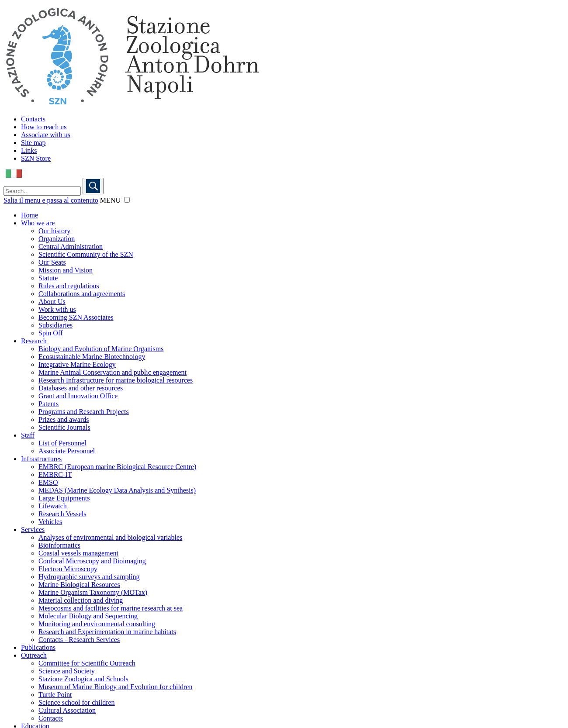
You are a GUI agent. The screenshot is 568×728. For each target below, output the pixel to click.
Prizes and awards (64, 419)
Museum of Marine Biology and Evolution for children (115, 687)
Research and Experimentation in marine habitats (107, 632)
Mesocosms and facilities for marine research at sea (111, 608)
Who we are (38, 223)
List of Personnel (62, 443)
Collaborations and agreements (82, 294)
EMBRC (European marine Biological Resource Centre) (117, 467)
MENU (110, 200)
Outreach (34, 655)
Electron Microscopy (68, 569)
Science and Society (67, 671)
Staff (28, 435)
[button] (127, 200)
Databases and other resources (81, 388)
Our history (54, 231)
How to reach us (44, 127)
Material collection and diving (81, 600)
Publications (38, 647)
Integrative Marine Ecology (77, 364)
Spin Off (50, 333)
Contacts (33, 119)
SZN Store (36, 158)
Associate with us (46, 135)
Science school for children (77, 702)
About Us (52, 302)
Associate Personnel (67, 451)
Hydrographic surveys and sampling (89, 577)
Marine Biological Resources (79, 585)
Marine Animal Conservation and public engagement (113, 372)
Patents (48, 404)
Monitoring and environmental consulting (97, 624)
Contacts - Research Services (79, 640)
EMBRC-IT (55, 474)
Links (29, 150)
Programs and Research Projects (84, 412)
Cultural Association (67, 710)
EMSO (48, 482)
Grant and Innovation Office (78, 396)
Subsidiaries (55, 325)
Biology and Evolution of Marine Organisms (101, 349)
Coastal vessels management (78, 553)
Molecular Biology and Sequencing (88, 616)
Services (33, 530)
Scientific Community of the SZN (86, 254)
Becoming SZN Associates (76, 317)
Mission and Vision (66, 270)
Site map (33, 143)
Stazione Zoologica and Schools (83, 679)
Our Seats (52, 262)
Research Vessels (62, 514)
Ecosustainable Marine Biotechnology (92, 357)
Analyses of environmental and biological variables (110, 537)
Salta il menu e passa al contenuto (51, 200)
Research (34, 341)
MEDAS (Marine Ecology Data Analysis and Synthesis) (117, 490)
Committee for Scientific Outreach (87, 663)
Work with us (57, 309)
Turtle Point (55, 695)
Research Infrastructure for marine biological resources (116, 380)
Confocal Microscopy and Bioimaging (92, 561)
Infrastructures (41, 459)
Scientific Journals (64, 427)
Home (29, 215)
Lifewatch (53, 506)
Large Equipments (64, 498)
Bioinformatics (59, 545)
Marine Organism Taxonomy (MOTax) (93, 592)
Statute (48, 278)
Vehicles (50, 522)
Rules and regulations (69, 286)
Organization (57, 239)
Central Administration (71, 247)
